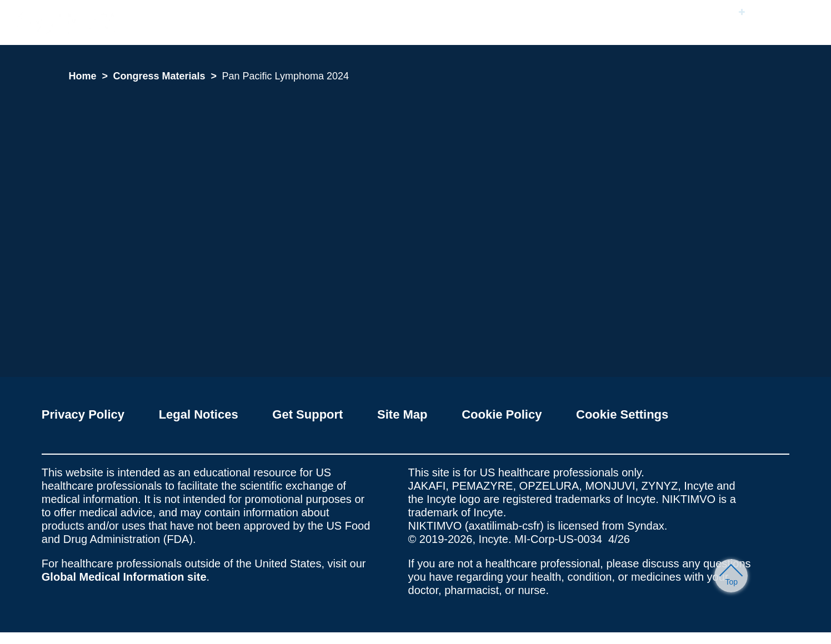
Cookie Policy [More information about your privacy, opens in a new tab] (433, 100)
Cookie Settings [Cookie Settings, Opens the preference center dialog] (376, 130)
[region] (419, 112)
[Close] (584, 78)
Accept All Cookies (457, 130)
